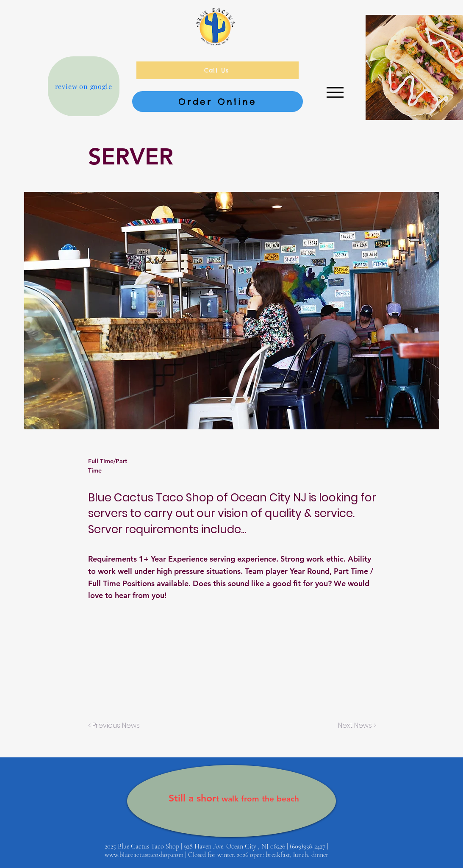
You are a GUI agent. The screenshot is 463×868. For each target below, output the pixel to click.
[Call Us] (218, 70)
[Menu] (335, 92)
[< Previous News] (116, 726)
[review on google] (84, 86)
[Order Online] (218, 102)
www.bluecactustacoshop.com (144, 855)
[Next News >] (355, 726)
